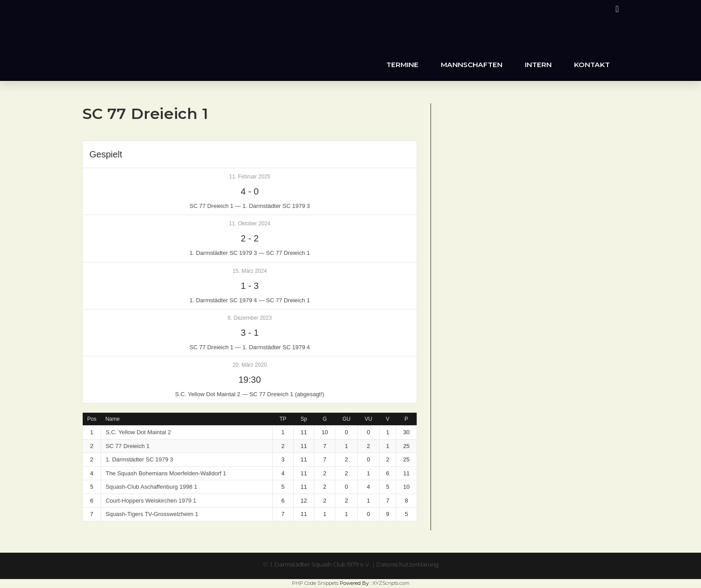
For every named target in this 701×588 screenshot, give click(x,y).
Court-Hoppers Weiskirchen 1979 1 (151, 501)
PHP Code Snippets (315, 583)
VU (369, 419)
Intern (538, 65)
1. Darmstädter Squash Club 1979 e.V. (317, 564)
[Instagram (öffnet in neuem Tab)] (616, 9)
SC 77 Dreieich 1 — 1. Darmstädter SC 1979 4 (250, 347)
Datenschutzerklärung (414, 564)
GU (346, 419)
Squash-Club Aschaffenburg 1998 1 (151, 487)
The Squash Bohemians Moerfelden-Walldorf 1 (166, 473)
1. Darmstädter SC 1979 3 (139, 459)
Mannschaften (472, 65)
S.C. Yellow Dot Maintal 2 (138, 432)
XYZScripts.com (391, 583)
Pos (92, 419)
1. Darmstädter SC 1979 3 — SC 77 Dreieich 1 (250, 253)
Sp (304, 419)
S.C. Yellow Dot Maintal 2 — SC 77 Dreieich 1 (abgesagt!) (250, 394)
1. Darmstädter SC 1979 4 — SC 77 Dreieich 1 (250, 300)
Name (113, 419)
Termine (402, 65)
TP (283, 419)
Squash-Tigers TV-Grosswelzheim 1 (152, 514)
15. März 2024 (250, 271)
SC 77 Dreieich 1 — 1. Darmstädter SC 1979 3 (250, 206)
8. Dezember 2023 (250, 318)
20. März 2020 (250, 365)
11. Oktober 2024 (250, 224)
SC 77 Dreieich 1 (127, 446)
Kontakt (592, 65)
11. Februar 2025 (249, 177)
